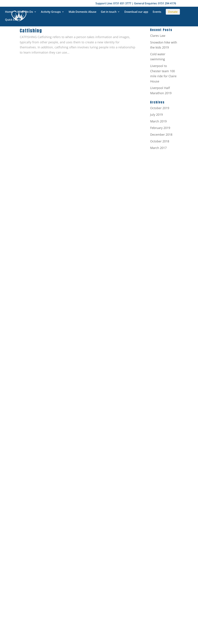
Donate (173, 12)
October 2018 (160, 141)
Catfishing (31, 31)
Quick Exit (11, 20)
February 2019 (160, 128)
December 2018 (161, 135)
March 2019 (158, 121)
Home (9, 12)
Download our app (136, 12)
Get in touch (109, 12)
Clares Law (158, 36)
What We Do (25, 12)
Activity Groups (51, 12)
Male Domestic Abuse (82, 12)
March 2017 (158, 148)
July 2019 (156, 115)
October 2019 (160, 108)
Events (157, 12)
